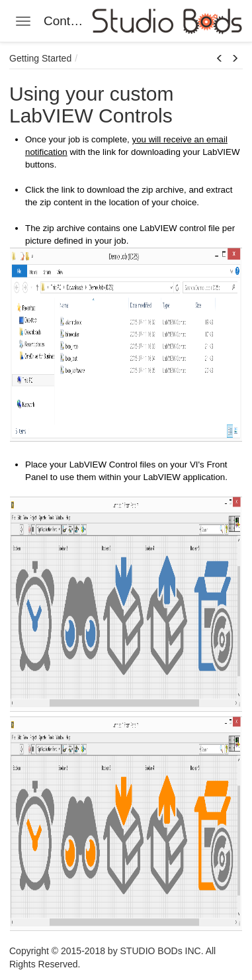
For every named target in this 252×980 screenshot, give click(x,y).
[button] (220, 59)
